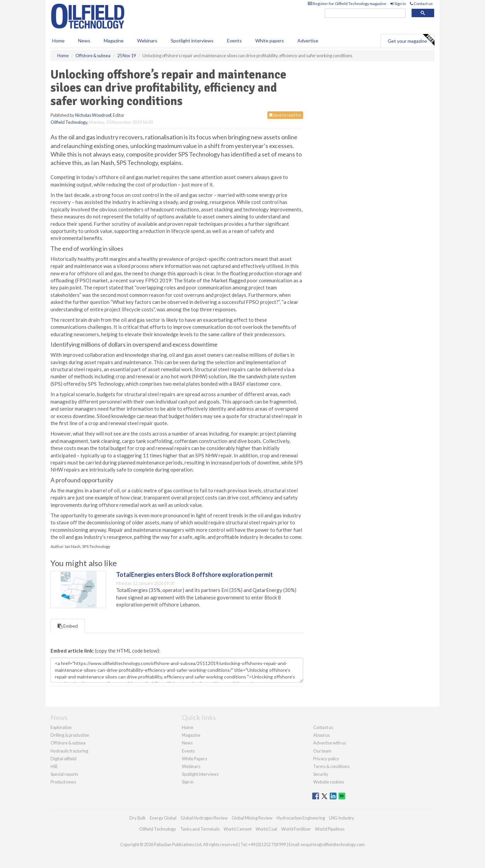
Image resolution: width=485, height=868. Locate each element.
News (187, 743)
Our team (322, 751)
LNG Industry (342, 818)
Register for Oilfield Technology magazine (347, 4)
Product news (63, 782)
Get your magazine (411, 40)
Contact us (421, 4)
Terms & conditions (331, 766)
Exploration (61, 727)
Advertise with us (330, 743)
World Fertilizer (296, 829)
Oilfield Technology (69, 122)
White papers (270, 41)
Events (234, 41)
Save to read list (285, 115)
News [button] (84, 41)
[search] (365, 13)
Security (321, 774)
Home (58, 41)
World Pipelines (330, 829)
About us (321, 735)
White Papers (195, 759)
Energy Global (163, 818)
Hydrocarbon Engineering (301, 818)
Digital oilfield (63, 759)
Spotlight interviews (192, 41)
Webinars (147, 41)
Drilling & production (70, 735)
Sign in (398, 4)
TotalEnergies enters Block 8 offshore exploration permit (195, 575)
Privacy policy (326, 759)
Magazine (114, 41)
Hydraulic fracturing (69, 751)
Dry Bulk (138, 818)
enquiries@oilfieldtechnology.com (333, 844)
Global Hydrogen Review (204, 818)
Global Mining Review (252, 818)
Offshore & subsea (68, 743)
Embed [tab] (68, 626)
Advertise (308, 41)
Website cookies (329, 782)
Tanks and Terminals (200, 829)
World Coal (266, 829)
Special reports (64, 774)
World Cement (238, 829)
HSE (54, 766)
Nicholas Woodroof (93, 115)
